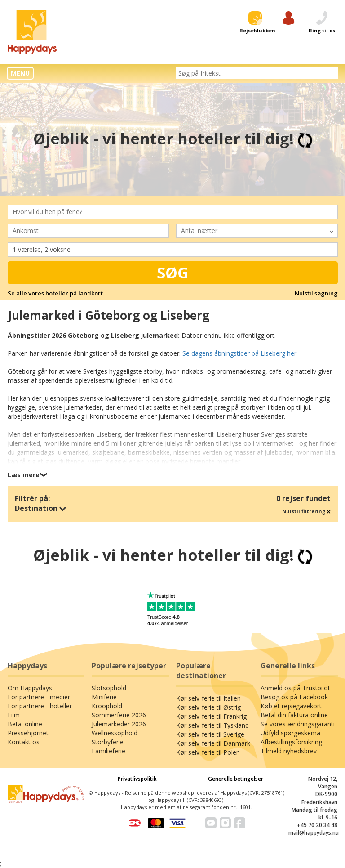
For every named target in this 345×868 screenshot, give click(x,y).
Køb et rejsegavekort (291, 706)
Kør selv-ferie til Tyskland (212, 725)
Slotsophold (109, 688)
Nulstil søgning (316, 293)
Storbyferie (108, 742)
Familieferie (108, 751)
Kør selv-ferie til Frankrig (211, 716)
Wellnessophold (115, 733)
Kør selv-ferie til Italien (208, 698)
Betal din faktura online (294, 715)
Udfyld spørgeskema (290, 733)
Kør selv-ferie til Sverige (210, 734)
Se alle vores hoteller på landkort (55, 293)
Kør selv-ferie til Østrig (208, 707)
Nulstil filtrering (306, 511)
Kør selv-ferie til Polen (208, 752)
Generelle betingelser (236, 779)
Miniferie (104, 697)
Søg (173, 273)
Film (14, 715)
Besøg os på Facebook (294, 697)
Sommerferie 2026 (119, 715)
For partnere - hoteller (40, 706)
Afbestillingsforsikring (291, 742)
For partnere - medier (39, 697)
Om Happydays (30, 688)
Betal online (25, 724)
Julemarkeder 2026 (119, 724)
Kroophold (107, 706)
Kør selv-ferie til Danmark (213, 743)
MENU (20, 73)
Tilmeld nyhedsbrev (289, 751)
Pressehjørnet (28, 733)
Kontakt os (24, 742)
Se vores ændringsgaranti (298, 724)
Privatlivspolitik (137, 779)
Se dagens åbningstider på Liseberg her (239, 353)
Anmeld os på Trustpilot (295, 688)
